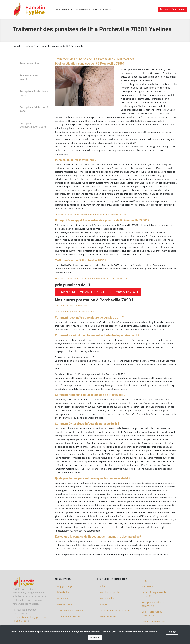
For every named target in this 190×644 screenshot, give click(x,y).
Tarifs (96, 9)
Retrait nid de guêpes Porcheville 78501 (76, 312)
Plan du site (20, 621)
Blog (144, 580)
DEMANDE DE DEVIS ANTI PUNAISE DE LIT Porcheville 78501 (98, 292)
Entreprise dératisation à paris (34, 93)
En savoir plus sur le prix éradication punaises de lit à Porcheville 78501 (92, 278)
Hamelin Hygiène (22, 46)
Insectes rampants (109, 592)
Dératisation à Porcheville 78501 (72, 305)
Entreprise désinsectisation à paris (33, 125)
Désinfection (64, 598)
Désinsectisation (66, 604)
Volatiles (104, 586)
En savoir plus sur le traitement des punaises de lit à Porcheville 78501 (92, 215)
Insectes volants (108, 598)
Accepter (95, 637)
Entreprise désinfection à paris (34, 109)
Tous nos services (30, 63)
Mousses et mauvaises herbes (115, 610)
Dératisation (64, 592)
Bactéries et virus (109, 616)
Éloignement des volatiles (29, 77)
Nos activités (63, 9)
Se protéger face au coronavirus (152, 614)
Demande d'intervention (173, 9)
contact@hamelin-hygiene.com (30, 617)
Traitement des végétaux (70, 610)
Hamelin (147, 586)
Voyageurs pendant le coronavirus (153, 604)
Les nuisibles (81, 9)
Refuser (172, 632)
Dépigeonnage (65, 586)
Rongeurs (105, 604)
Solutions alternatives (69, 616)
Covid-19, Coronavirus (153, 622)
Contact (107, 9)
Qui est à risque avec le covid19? (154, 594)
